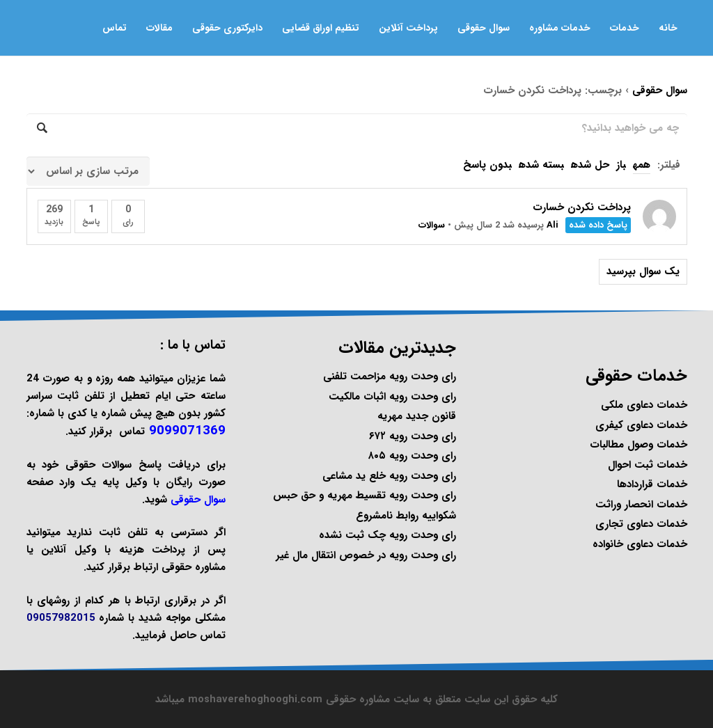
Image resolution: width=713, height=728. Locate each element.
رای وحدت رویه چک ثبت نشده (387, 535)
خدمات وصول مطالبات (638, 445)
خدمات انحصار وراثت (641, 505)
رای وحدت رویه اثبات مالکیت (392, 397)
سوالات (432, 225)
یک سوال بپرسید (643, 271)
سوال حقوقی (660, 90)
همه (642, 165)
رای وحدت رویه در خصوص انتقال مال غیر (366, 555)
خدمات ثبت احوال (648, 465)
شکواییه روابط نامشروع (406, 516)
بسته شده (541, 165)
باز (621, 165)
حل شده (590, 165)
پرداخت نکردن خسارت (582, 207)
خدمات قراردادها (652, 484)
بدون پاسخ (487, 165)
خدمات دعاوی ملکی (644, 405)
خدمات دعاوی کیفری (641, 425)
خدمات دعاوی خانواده (640, 544)
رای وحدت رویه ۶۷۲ (413, 436)
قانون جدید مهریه (417, 416)
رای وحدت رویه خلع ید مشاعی (389, 476)
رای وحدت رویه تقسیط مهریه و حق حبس (365, 496)
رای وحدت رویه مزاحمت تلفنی (390, 377)
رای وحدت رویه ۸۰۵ (412, 456)
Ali (553, 225)
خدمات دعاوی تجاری (641, 524)
